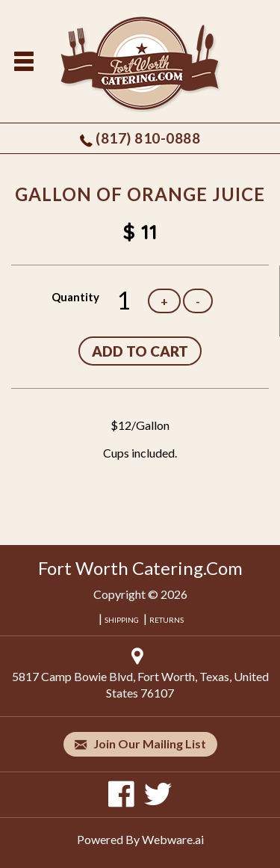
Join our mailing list (140, 744)
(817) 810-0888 (148, 138)
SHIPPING (122, 620)
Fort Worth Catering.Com (140, 568)
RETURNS (167, 620)
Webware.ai (173, 839)
